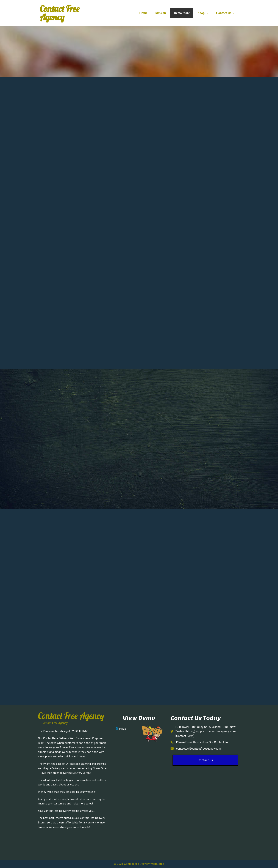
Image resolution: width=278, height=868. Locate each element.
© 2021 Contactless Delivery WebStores (139, 864)
